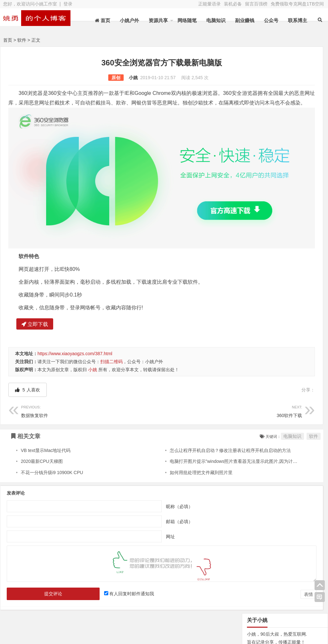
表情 (224, 565)
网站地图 (29, 617)
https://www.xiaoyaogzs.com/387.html (75, 324)
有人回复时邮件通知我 (106, 565)
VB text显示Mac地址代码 (46, 421)
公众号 (271, 20)
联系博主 (298, 20)
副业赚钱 (245, 20)
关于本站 (29, 608)
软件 (22, 40)
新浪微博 (171, 608)
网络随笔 (187, 20)
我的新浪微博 (300, 624)
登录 (68, 4)
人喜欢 (28, 361)
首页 (8, 40)
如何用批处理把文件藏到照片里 (160, 443)
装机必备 (233, 4)
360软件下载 (168, 381)
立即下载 (35, 295)
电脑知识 (216, 20)
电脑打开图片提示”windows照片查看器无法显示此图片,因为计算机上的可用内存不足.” (214, 432)
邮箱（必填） (137, 492)
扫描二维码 (111, 332)
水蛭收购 (77, 608)
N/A (246, 357)
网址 (128, 507)
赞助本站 (124, 617)
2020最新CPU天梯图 (42, 432)
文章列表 (124, 608)
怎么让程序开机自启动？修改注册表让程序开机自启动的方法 (190, 421)
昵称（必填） (137, 477)
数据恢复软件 (70, 381)
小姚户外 (129, 20)
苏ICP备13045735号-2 (124, 628)
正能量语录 (209, 4)
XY (91, 628)
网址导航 (300, 606)
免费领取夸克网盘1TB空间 (297, 4)
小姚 (91, 78)
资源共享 (158, 20)
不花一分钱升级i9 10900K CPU (52, 443)
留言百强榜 (256, 4)
